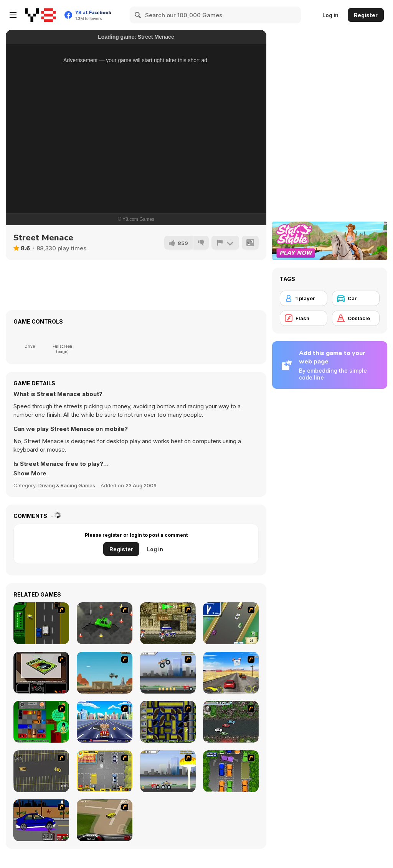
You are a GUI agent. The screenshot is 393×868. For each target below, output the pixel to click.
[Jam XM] (231, 722)
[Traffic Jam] (41, 722)
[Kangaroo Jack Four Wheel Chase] (105, 673)
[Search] (138, 15)
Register (366, 15)
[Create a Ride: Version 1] (41, 820)
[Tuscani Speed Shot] (231, 673)
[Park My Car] (105, 771)
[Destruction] (168, 771)
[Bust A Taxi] (41, 623)
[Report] (225, 243)
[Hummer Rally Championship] (105, 820)
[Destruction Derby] (41, 771)
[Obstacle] (356, 318)
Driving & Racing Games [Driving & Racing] (67, 485)
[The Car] (41, 673)
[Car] (356, 298)
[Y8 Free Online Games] (40, 15)
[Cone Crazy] (105, 623)
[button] (30, 473)
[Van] (231, 623)
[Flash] (304, 318)
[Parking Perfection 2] (231, 771)
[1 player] (304, 298)
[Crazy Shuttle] (168, 623)
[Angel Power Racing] (105, 722)
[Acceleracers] (168, 722)
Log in (330, 15)
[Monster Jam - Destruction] (168, 673)
